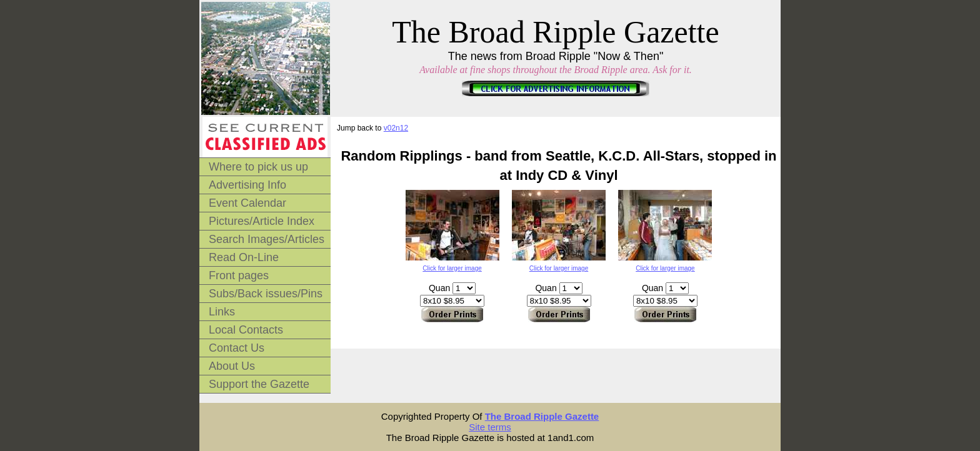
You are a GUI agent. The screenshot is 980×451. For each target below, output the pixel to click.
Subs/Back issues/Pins (266, 294)
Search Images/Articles (267, 239)
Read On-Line (244, 257)
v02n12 (396, 128)
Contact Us (237, 348)
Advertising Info (247, 185)
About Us (232, 366)
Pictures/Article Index (262, 221)
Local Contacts (246, 330)
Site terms (490, 427)
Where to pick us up (258, 167)
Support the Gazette (259, 384)
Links (222, 312)
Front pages (239, 275)
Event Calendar (247, 203)
